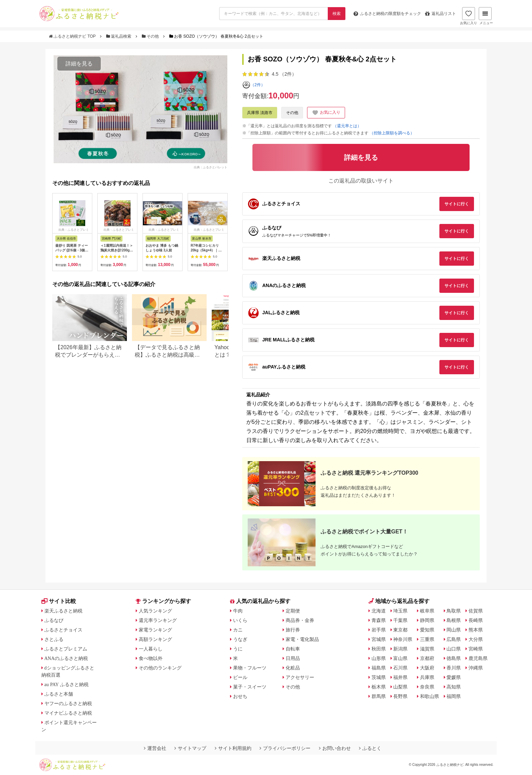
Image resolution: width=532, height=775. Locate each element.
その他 (151, 36)
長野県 (400, 696)
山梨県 (400, 687)
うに (238, 649)
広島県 (454, 639)
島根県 (454, 620)
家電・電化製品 (302, 639)
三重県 (427, 639)
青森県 (379, 620)
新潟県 (400, 649)
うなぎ (240, 639)
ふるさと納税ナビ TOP (73, 36)
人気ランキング (155, 611)
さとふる (54, 639)
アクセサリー (300, 677)
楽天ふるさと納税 (63, 611)
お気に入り (469, 16)
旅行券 (293, 630)
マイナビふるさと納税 (68, 713)
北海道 (379, 611)
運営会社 (155, 748)
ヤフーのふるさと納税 (68, 703)
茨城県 (379, 677)
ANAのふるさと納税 (66, 658)
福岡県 (454, 696)
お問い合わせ (335, 748)
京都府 (427, 658)
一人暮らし (151, 649)
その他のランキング (160, 668)
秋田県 (379, 649)
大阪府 (427, 668)
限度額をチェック (387, 14)
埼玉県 (400, 611)
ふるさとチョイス (63, 630)
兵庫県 (427, 677)
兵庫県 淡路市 (260, 113)
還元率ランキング (158, 620)
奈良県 (427, 687)
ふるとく (370, 748)
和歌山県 (430, 696)
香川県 (454, 668)
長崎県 (476, 620)
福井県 (400, 677)
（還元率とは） (347, 126)
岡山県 (454, 630)
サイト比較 (59, 601)
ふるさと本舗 (59, 694)
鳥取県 (454, 611)
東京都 (400, 630)
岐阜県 (427, 611)
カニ (238, 630)
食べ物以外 (151, 658)
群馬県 (379, 696)
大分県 (476, 639)
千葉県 (400, 620)
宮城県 (379, 639)
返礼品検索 (119, 36)
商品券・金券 (300, 620)
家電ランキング (155, 630)
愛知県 (427, 630)
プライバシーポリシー (285, 748)
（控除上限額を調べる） (392, 133)
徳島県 (454, 658)
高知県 (454, 687)
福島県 (379, 668)
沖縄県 (476, 668)
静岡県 (427, 620)
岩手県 (379, 630)
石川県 (400, 668)
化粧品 (293, 668)
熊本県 (476, 630)
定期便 (293, 611)
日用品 (293, 658)
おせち (240, 696)
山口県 (454, 649)
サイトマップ (190, 748)
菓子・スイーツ (250, 687)
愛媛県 (454, 677)
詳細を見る (79, 64)
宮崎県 (476, 649)
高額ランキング (155, 639)
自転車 (293, 649)
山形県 (379, 658)
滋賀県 (427, 649)
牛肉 (238, 611)
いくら (240, 620)
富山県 (400, 658)
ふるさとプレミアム (66, 649)
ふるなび (54, 620)
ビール (240, 677)
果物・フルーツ (250, 668)
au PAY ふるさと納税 (67, 684)
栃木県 (379, 687)
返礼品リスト (441, 14)
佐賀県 (476, 611)
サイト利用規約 (233, 748)
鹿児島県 (478, 658)
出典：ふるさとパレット (211, 167)
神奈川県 (403, 639)
